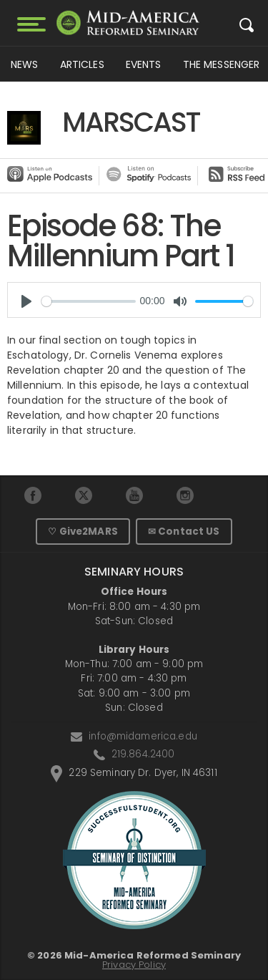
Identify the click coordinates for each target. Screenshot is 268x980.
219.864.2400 (143, 754)
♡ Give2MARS (83, 532)
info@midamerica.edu (143, 736)
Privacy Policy (134, 965)
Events (144, 64)
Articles (82, 64)
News (25, 64)
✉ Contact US (184, 532)
